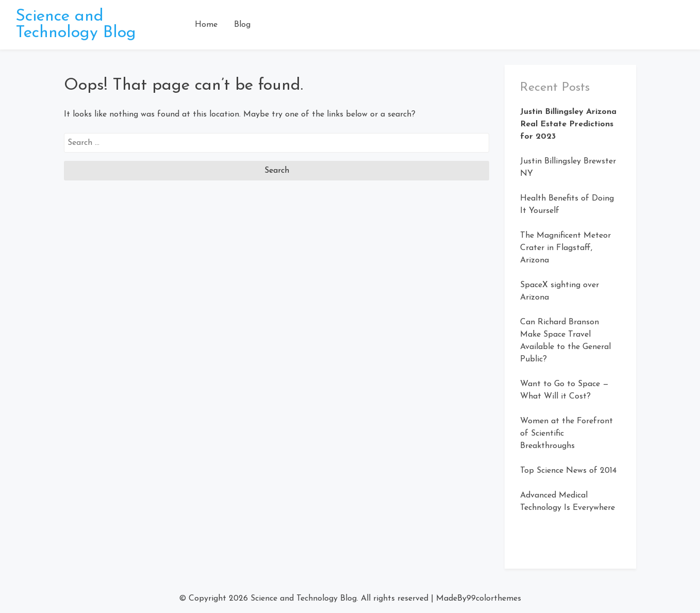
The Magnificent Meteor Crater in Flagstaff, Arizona (565, 248)
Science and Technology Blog (76, 25)
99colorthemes (494, 599)
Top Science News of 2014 (568, 471)
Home (206, 25)
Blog (242, 25)
